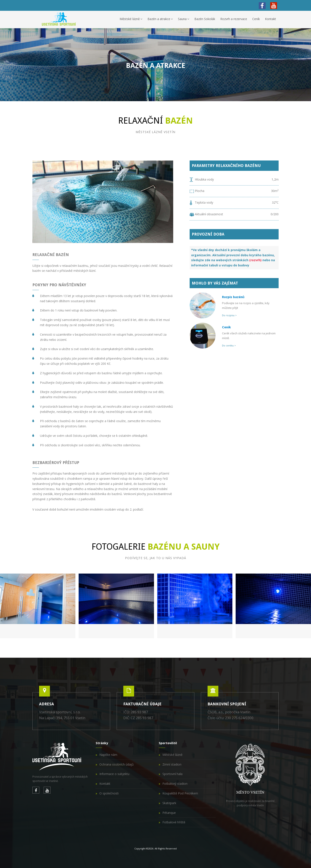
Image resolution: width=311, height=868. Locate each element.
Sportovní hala (172, 774)
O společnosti (109, 793)
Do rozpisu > (229, 315)
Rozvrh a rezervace (234, 19)
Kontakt (271, 19)
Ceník (256, 19)
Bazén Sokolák (205, 19)
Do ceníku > (229, 345)
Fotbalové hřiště (174, 822)
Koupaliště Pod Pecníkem (180, 793)
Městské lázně (131, 19)
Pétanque (169, 813)
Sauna (184, 19)
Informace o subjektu (114, 774)
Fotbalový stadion (175, 784)
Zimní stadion (172, 764)
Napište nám (108, 755)
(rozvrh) (255, 260)
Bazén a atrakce (160, 19)
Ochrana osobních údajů (117, 764)
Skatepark (169, 803)
